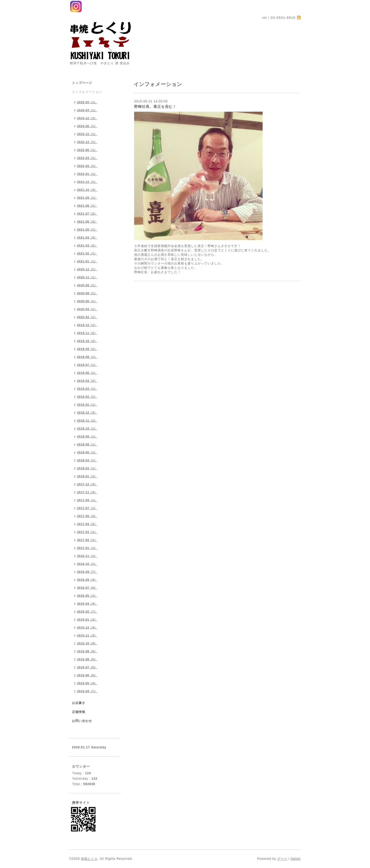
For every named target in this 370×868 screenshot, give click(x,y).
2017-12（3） (87, 484)
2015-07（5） (87, 667)
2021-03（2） (87, 245)
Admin (296, 859)
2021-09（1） (87, 198)
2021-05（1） (87, 230)
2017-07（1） (87, 508)
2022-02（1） (87, 166)
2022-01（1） (87, 174)
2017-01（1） (87, 548)
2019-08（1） (87, 357)
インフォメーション (87, 92)
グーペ (282, 859)
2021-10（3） (87, 190)
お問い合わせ (82, 721)
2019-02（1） (87, 397)
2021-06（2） (87, 222)
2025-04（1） (87, 110)
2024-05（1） (87, 126)
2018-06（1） (87, 452)
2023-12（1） (87, 134)
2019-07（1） (87, 365)
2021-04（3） (87, 237)
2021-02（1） (87, 253)
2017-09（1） (87, 500)
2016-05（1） (87, 596)
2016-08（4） (87, 580)
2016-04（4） (87, 604)
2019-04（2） (87, 381)
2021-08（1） (87, 206)
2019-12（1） (87, 325)
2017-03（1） (87, 532)
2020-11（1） (87, 277)
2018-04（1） (87, 460)
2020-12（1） (87, 269)
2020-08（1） (87, 293)
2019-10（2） (87, 341)
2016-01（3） (87, 619)
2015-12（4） (87, 627)
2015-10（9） (87, 643)
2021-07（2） (87, 214)
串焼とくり (89, 859)
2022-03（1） (87, 158)
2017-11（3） (87, 492)
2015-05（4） (87, 683)
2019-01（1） (87, 405)
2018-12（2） (87, 413)
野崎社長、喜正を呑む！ (155, 107)
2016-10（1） (87, 564)
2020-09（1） (87, 285)
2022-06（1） (87, 150)
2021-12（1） (87, 182)
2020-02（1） (87, 317)
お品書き (79, 703)
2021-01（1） (87, 261)
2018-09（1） (87, 436)
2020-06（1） (87, 301)
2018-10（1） (87, 428)
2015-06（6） (87, 675)
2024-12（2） (87, 118)
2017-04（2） (87, 524)
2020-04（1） (87, 309)
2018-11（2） (87, 421)
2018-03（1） (87, 468)
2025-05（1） (87, 102)
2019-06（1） (87, 373)
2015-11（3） (87, 635)
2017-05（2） (87, 516)
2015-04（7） (87, 691)
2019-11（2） (87, 333)
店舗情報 (79, 712)
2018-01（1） (87, 476)
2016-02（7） (87, 612)
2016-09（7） (87, 572)
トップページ (82, 83)
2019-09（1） (87, 349)
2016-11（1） (87, 556)
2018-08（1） (87, 444)
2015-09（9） (87, 651)
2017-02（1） (87, 540)
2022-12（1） (87, 142)
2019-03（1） (87, 389)
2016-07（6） (87, 588)
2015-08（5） (87, 659)
